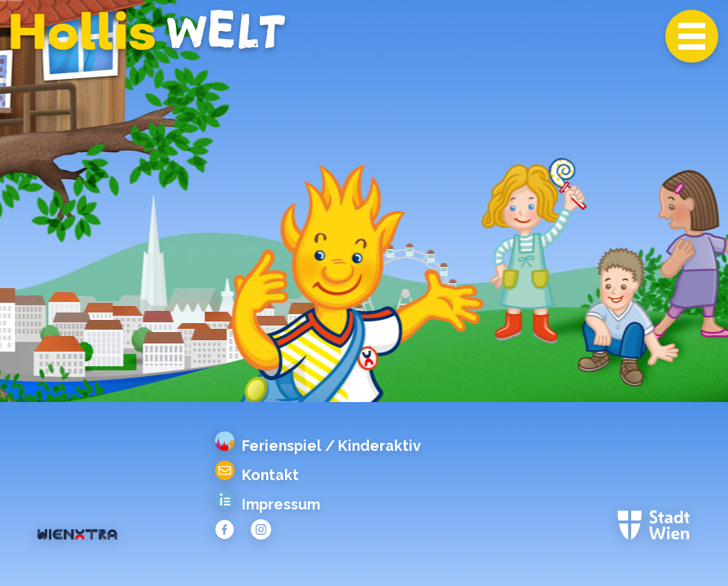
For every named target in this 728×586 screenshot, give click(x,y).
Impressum (268, 505)
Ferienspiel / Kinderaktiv (318, 446)
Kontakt (257, 475)
